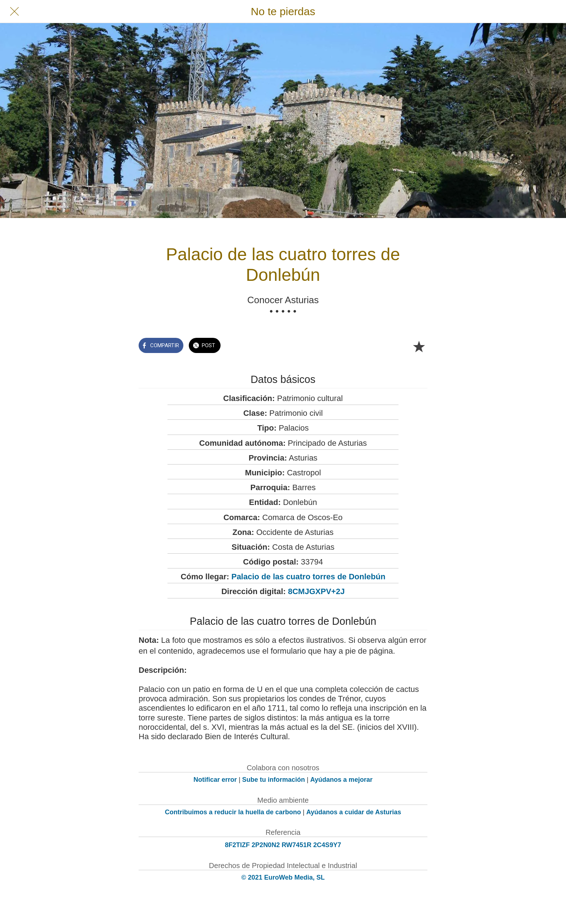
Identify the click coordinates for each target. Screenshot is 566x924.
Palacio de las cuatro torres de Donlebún (308, 577)
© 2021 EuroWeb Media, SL (283, 877)
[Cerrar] (14, 12)
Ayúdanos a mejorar (341, 780)
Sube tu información (274, 780)
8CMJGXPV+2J (316, 591)
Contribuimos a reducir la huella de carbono (233, 812)
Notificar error (215, 780)
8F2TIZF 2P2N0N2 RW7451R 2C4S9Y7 (283, 845)
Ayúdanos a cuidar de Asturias (354, 812)
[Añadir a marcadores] (419, 346)
